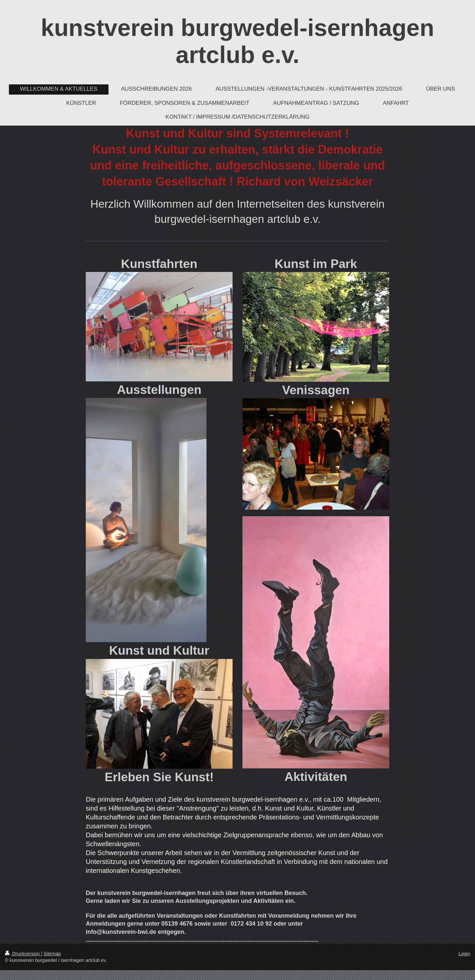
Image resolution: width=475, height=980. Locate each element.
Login (464, 954)
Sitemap (52, 954)
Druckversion (23, 954)
